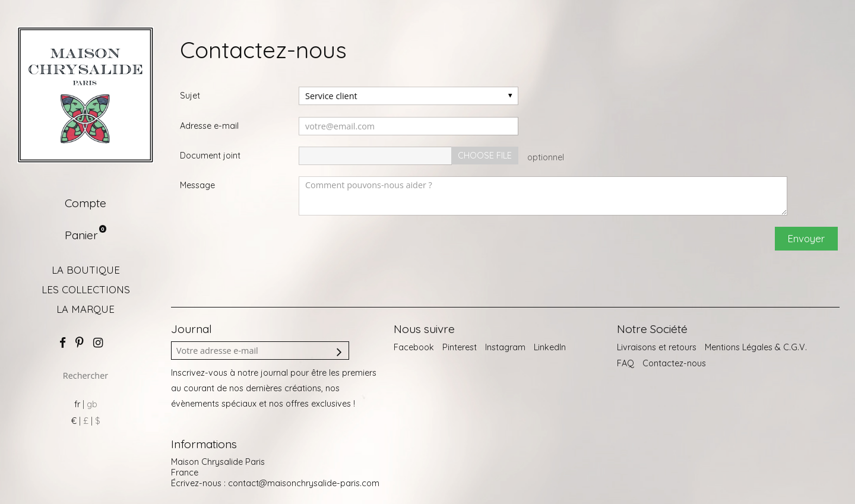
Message (197, 185)
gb (92, 404)
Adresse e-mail (209, 126)
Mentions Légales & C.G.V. (756, 347)
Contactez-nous (674, 363)
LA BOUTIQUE (86, 270)
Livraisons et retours (657, 347)
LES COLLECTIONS (86, 289)
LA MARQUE (85, 309)
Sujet (190, 96)
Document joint (210, 156)
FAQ (626, 363)
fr (77, 404)
